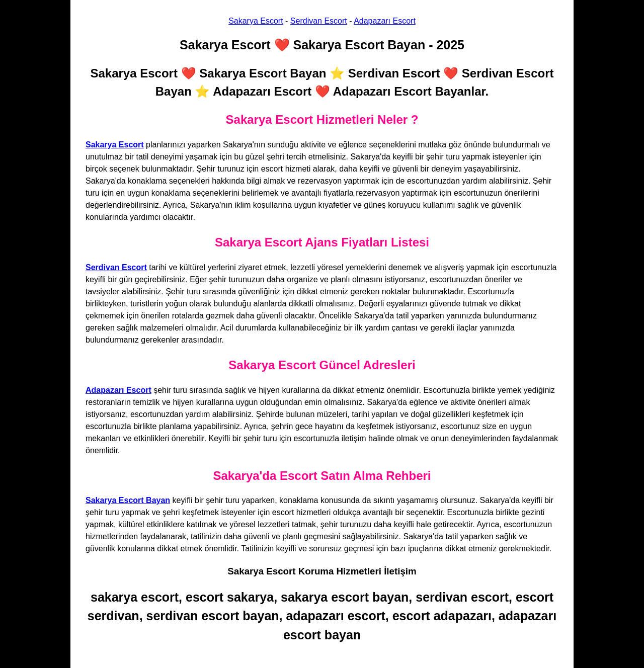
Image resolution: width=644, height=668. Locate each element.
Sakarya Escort (256, 21)
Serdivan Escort (319, 21)
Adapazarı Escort (385, 21)
